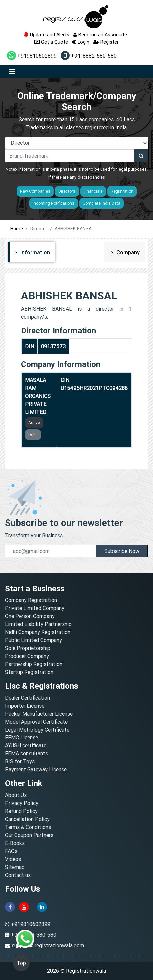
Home (17, 229)
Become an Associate (100, 34)
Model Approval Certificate (36, 722)
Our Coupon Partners (29, 835)
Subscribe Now (122, 551)
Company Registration (31, 600)
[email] (50, 551)
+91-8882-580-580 (89, 56)
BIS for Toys (20, 761)
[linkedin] (42, 906)
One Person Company (30, 616)
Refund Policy (21, 811)
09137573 (53, 346)
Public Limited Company (34, 640)
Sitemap (15, 867)
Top (21, 963)
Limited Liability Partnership (38, 624)
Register (106, 42)
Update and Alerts (46, 34)
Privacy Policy (22, 803)
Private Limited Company (35, 608)
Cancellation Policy (27, 819)
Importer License (25, 706)
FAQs (11, 851)
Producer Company (27, 656)
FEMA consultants (27, 753)
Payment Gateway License (36, 769)
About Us (16, 795)
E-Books (15, 843)
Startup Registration (29, 672)
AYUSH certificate (26, 745)
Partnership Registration (34, 664)
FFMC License (22, 737)
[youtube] (24, 906)
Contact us (18, 875)
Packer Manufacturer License (39, 714)
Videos (13, 859)
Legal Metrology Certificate (37, 730)
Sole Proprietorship (28, 648)
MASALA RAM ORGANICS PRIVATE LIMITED (38, 396)
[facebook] (10, 906)
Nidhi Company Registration (38, 632)
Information (35, 252)
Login (81, 42)
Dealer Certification (28, 698)
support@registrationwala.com (48, 945)
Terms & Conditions (28, 827)
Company (127, 252)
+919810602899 (32, 56)
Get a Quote (51, 42)
